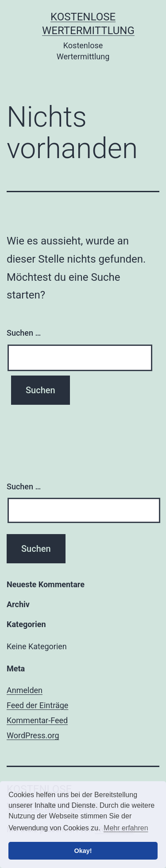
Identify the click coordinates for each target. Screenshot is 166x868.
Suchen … (24, 333)
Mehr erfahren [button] (126, 828)
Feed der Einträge (37, 705)
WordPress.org (33, 735)
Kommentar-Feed (37, 720)
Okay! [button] (83, 851)
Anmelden (25, 690)
